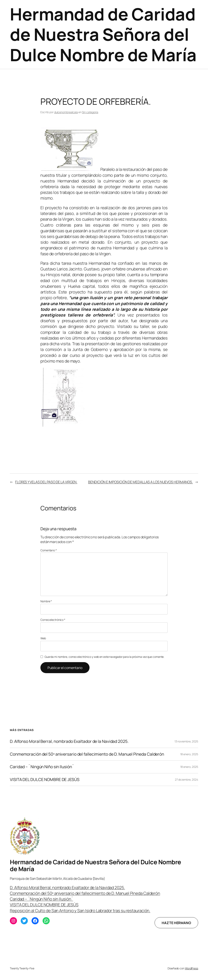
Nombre (46, 601)
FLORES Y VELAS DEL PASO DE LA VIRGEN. (46, 482)
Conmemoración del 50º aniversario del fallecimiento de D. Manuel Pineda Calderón (87, 754)
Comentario (49, 550)
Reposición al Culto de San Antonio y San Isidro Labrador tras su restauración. (80, 911)
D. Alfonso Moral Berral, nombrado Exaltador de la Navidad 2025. (69, 741)
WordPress (192, 968)
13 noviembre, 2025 (186, 741)
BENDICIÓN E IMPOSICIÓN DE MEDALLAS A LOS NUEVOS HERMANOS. (140, 482)
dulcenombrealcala (66, 112)
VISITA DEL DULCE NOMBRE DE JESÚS (45, 780)
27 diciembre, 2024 (187, 780)
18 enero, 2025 (189, 754)
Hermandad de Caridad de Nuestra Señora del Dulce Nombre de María (103, 34)
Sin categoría (90, 112)
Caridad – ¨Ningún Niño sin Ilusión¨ (42, 767)
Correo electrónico (53, 620)
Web (43, 638)
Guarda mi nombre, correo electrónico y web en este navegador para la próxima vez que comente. (104, 657)
